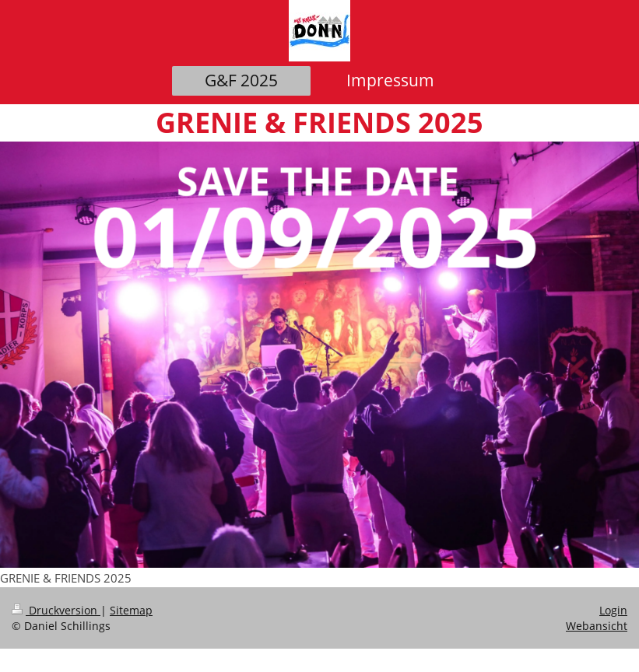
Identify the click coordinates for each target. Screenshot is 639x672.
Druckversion (56, 610)
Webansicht (597, 626)
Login (613, 610)
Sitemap (131, 610)
